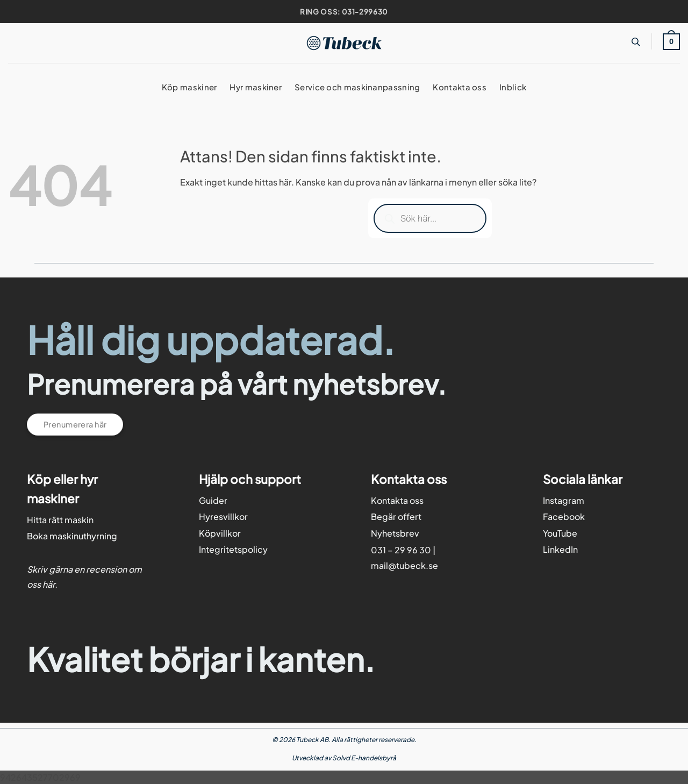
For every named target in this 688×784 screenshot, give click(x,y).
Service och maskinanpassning (357, 87)
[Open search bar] (636, 42)
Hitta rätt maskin (60, 520)
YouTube (560, 533)
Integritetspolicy (233, 549)
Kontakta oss (460, 87)
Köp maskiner (189, 87)
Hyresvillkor (223, 516)
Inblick (513, 87)
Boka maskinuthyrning (72, 536)
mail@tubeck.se (404, 565)
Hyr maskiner (256, 87)
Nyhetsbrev (395, 533)
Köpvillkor (220, 533)
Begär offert (396, 516)
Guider (213, 500)
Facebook (564, 516)
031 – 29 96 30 (401, 550)
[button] (671, 41)
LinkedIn (560, 549)
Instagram (564, 500)
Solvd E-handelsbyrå (364, 758)
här (49, 584)
